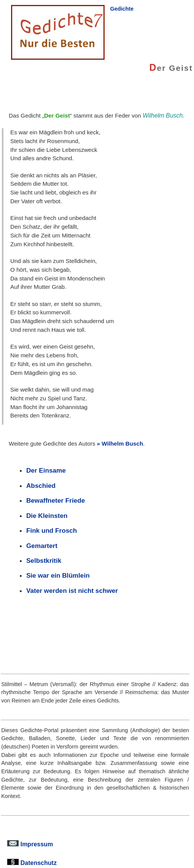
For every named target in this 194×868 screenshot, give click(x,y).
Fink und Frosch (52, 530)
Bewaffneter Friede (56, 500)
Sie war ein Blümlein (58, 575)
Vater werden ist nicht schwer (72, 591)
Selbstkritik (44, 561)
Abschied (41, 486)
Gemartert (42, 546)
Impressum (30, 844)
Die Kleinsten (47, 516)
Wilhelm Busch (122, 444)
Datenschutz (32, 863)
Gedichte (122, 9)
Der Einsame (46, 470)
